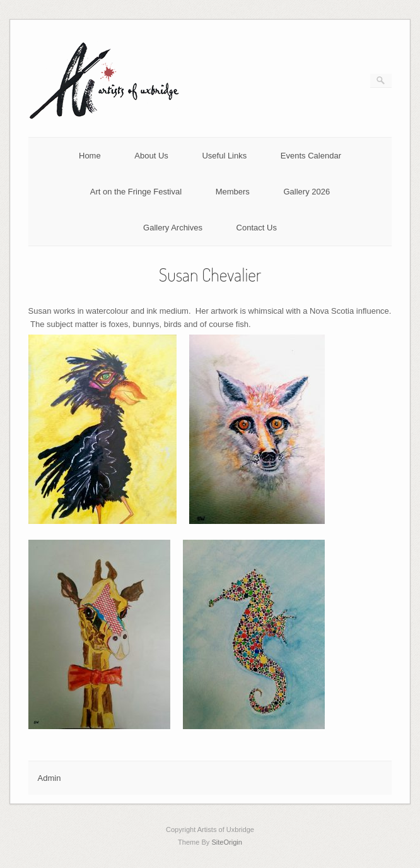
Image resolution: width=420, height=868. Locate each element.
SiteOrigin (227, 842)
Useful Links (224, 156)
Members (233, 192)
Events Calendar (311, 156)
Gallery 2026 (306, 192)
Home (90, 156)
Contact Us (257, 228)
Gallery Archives (173, 228)
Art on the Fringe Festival (136, 192)
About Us (151, 156)
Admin (50, 778)
